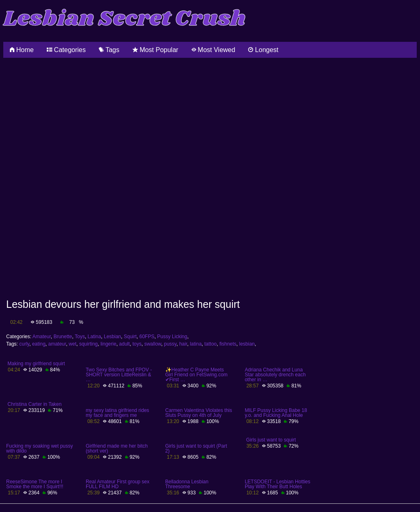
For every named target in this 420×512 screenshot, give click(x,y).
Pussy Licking (172, 337)
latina (196, 344)
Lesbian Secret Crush (124, 19)
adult (124, 344)
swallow (153, 344)
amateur (57, 344)
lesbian (247, 344)
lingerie (108, 344)
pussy (170, 344)
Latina (95, 337)
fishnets (228, 344)
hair (183, 344)
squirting (88, 344)
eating (39, 344)
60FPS (147, 337)
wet (73, 344)
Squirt (130, 337)
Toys (80, 337)
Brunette (63, 337)
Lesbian (112, 337)
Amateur (42, 337)
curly (24, 344)
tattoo (210, 344)
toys (137, 344)
